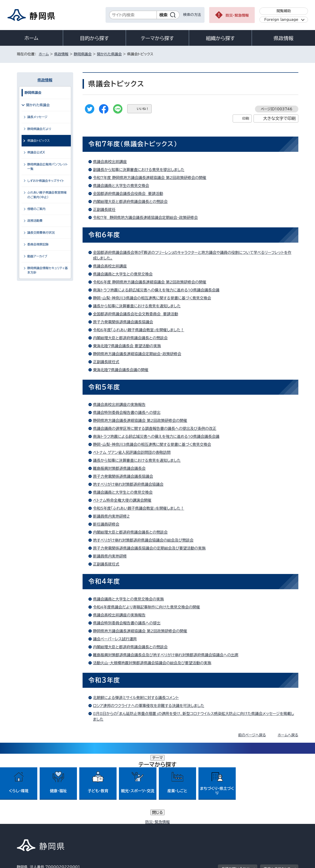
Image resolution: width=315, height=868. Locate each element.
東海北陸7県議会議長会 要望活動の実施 (127, 346)
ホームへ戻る (288, 735)
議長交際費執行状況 (41, 233)
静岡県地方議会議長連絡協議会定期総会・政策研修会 (137, 354)
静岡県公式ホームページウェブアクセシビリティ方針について (173, 828)
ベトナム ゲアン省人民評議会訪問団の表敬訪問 (132, 452)
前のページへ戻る (252, 735)
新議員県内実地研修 (110, 556)
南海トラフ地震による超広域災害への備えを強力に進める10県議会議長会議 (156, 290)
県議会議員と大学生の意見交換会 (121, 186)
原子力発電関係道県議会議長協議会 (123, 322)
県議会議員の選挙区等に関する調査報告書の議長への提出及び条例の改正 (155, 428)
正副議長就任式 (106, 362)
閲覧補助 (284, 11)
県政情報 (283, 38)
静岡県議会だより (39, 129)
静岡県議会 (83, 54)
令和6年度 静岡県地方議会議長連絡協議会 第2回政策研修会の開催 (150, 282)
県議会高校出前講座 (110, 162)
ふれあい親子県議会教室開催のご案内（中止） (47, 195)
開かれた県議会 (109, 54)
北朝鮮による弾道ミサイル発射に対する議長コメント (136, 698)
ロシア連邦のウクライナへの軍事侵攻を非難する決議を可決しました (149, 706)
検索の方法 (192, 15)
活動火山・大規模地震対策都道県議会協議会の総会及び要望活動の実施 (152, 663)
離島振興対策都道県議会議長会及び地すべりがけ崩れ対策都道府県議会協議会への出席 (166, 655)
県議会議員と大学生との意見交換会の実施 (129, 599)
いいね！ (143, 109)
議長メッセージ (38, 117)
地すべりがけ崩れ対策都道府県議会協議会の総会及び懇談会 (143, 540)
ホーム (31, 38)
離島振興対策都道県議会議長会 (119, 468)
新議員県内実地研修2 (111, 516)
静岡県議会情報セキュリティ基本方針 (48, 270)
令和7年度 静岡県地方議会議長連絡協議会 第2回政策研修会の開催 (150, 178)
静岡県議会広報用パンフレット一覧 (48, 167)
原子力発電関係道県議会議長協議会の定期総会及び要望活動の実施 (149, 548)
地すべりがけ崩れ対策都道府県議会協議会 (128, 484)
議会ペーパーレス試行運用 (115, 639)
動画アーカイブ (37, 256)
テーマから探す (157, 38)
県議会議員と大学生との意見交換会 (123, 274)
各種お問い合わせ (236, 799)
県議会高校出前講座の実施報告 (119, 405)
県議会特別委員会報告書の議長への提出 (127, 413)
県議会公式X (36, 152)
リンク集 (244, 828)
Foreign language (281, 20)
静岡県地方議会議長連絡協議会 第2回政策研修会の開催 (140, 421)
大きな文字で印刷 (279, 118)
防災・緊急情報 (237, 15)
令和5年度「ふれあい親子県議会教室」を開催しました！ (139, 508)
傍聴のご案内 (36, 209)
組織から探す (220, 38)
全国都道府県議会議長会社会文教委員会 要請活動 (136, 314)
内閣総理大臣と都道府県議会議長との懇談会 (130, 202)
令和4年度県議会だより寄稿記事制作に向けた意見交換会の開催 (147, 607)
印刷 (246, 118)
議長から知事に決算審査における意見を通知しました (137, 306)
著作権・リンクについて (39, 828)
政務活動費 (35, 221)
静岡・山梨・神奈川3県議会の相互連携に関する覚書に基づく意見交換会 (152, 298)
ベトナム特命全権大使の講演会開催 (122, 500)
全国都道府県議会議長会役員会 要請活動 (128, 194)
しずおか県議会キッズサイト (46, 181)
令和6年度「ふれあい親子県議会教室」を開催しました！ (139, 330)
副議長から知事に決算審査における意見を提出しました (139, 170)
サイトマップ (276, 828)
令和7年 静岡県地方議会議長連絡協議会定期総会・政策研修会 (146, 218)
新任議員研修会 (106, 524)
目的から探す (95, 38)
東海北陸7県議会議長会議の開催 (121, 370)
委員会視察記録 (38, 244)
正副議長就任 (104, 210)
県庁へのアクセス (277, 799)
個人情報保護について (91, 828)
